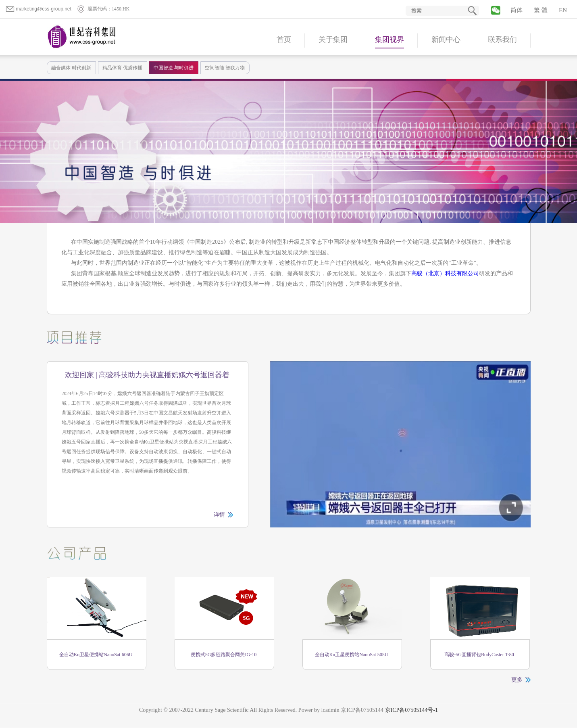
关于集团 (333, 40)
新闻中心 (446, 40)
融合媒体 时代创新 (71, 68)
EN (563, 10)
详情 (219, 515)
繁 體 (541, 10)
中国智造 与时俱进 (174, 68)
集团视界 (390, 40)
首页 (284, 40)
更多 (517, 680)
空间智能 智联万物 (225, 68)
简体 (517, 10)
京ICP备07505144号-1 (411, 710)
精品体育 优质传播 (122, 68)
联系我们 (502, 40)
